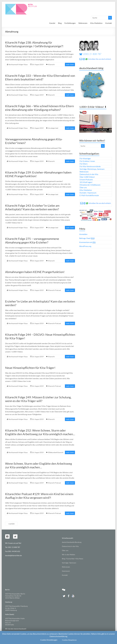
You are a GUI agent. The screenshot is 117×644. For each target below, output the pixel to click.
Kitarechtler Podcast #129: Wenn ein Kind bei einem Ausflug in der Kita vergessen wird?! (39, 496)
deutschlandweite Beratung (72, 542)
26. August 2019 (38, 64)
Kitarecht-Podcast (54, 290)
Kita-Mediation (96, 23)
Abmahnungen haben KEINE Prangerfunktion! (35, 272)
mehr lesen (70, 64)
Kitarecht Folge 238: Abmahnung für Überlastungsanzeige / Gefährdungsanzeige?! (34, 44)
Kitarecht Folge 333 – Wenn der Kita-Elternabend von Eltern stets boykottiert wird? (40, 77)
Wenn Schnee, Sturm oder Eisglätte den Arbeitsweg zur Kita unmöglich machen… (39, 465)
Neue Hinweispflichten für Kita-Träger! (30, 368)
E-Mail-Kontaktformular (89, 195)
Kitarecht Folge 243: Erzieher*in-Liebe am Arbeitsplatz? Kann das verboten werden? (32, 207)
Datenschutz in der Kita (89, 174)
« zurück (11, 524)
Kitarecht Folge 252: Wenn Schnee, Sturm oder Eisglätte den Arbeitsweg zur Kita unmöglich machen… (40, 432)
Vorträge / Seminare (69, 563)
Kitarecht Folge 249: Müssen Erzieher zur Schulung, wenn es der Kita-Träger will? (38, 399)
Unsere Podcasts (86, 179)
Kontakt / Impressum (88, 193)
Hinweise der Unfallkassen (90, 185)
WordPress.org (85, 246)
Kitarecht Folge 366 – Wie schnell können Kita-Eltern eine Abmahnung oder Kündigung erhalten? (39, 108)
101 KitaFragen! (86, 182)
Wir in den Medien (68, 555)
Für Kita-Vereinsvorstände (90, 166)
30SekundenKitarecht (56, 452)
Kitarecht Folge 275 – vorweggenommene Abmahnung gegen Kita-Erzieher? (32, 241)
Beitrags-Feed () (87, 238)
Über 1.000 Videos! (87, 177)
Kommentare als (87, 242)
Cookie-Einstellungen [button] (49, 640)
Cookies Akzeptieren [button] (69, 640)
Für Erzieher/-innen (87, 161)
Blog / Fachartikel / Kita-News (73, 559)
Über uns (83, 187)
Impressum (66, 571)
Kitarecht (51, 64)
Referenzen (83, 23)
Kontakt (109, 23)
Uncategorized (53, 128)
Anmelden (83, 234)
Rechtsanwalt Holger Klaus (18, 64)
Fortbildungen (70, 23)
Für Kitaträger (85, 158)
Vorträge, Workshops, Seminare (92, 169)
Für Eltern (84, 164)
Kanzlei (52, 23)
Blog (60, 23)
